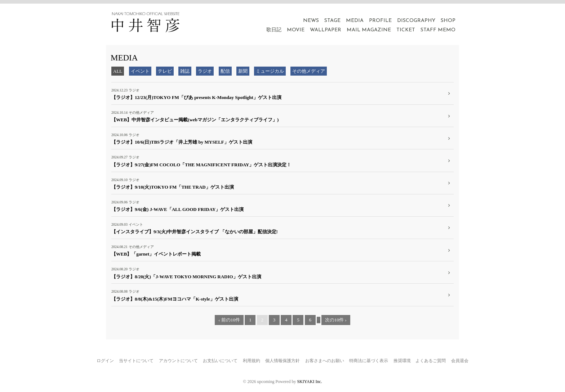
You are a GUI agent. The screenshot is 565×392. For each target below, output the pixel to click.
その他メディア (309, 71)
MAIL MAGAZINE (369, 30)
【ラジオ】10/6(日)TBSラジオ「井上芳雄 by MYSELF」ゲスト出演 (182, 142)
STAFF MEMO (438, 30)
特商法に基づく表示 (369, 361)
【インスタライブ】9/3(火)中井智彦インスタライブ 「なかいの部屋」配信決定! (195, 232)
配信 (225, 71)
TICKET (406, 30)
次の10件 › (336, 320)
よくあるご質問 (431, 361)
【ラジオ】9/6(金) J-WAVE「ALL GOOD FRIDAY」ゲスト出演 (177, 209)
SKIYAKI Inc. (309, 382)
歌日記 (274, 30)
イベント (140, 71)
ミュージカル (270, 71)
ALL (118, 71)
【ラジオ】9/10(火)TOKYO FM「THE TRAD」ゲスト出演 (173, 187)
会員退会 (460, 361)
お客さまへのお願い (325, 361)
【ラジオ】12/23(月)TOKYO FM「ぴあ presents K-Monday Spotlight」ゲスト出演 (196, 97)
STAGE (332, 21)
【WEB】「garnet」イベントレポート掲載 (156, 254)
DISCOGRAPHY (416, 21)
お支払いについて (220, 361)
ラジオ (205, 71)
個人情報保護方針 (282, 361)
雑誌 (185, 71)
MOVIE (296, 30)
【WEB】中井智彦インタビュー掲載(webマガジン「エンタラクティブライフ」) (195, 120)
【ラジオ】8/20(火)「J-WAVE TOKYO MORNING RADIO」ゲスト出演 (186, 277)
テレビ (165, 71)
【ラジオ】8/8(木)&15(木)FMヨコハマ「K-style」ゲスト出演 (175, 299)
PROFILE (380, 21)
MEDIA (355, 21)
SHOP (448, 21)
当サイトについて (136, 361)
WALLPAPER (326, 30)
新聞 (243, 71)
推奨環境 (402, 361)
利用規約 (252, 361)
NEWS (311, 21)
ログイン (105, 361)
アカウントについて (178, 361)
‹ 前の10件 (229, 320)
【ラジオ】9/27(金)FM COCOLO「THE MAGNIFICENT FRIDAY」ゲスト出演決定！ (201, 165)
